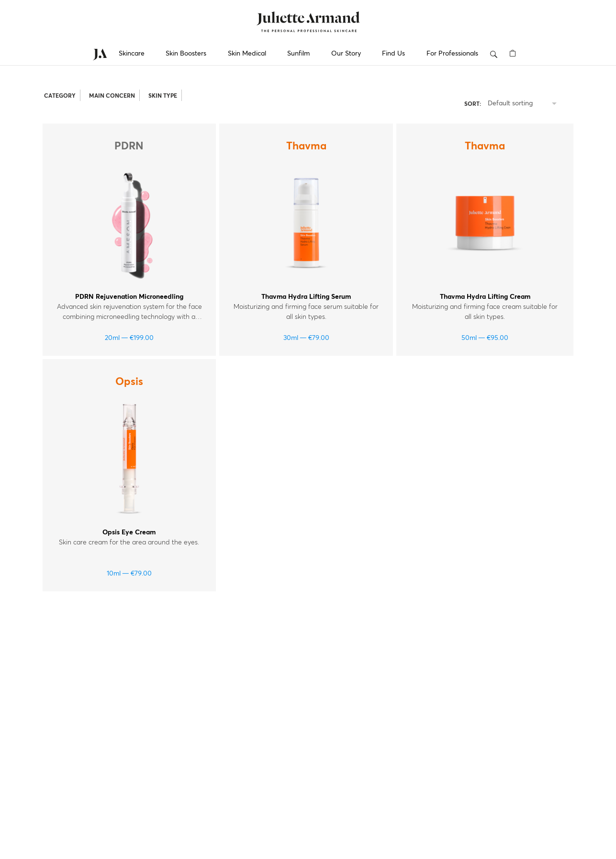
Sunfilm (298, 54)
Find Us (393, 54)
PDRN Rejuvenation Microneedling (129, 297)
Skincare (132, 54)
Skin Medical (247, 54)
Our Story (346, 54)
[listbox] (524, 104)
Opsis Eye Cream (129, 532)
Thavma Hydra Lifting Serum (306, 297)
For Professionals (452, 54)
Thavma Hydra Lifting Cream (485, 297)
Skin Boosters (186, 54)
